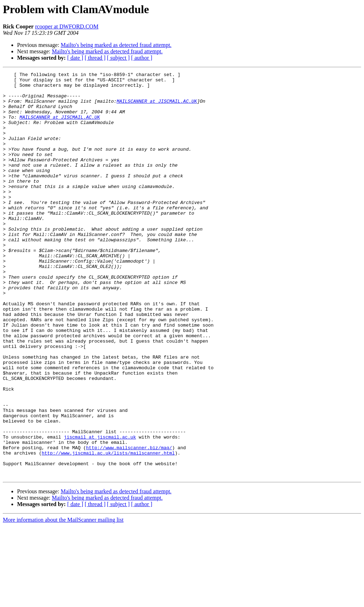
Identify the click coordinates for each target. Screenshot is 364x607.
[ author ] (142, 58)
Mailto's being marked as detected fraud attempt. (116, 45)
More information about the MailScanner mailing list (63, 601)
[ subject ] (118, 58)
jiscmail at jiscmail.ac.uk (100, 510)
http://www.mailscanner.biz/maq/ (129, 523)
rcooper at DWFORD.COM (67, 26)
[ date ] (75, 58)
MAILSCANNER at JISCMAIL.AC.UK (157, 107)
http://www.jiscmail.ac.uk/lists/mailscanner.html (108, 530)
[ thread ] (95, 58)
